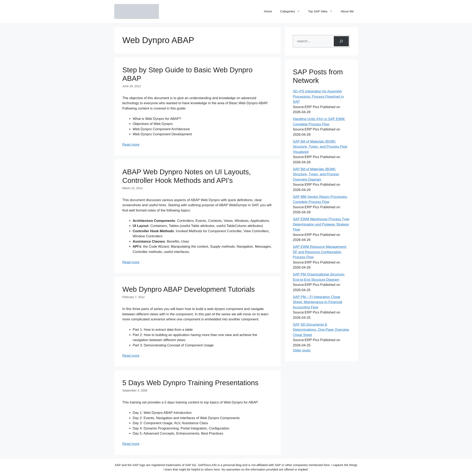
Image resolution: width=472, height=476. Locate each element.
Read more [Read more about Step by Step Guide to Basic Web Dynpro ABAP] (131, 145)
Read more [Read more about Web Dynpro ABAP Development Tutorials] (131, 356)
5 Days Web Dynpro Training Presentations (191, 383)
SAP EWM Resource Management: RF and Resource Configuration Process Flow (320, 252)
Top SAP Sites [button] (322, 11)
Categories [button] (292, 11)
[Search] (341, 41)
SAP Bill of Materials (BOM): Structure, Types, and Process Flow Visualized (320, 147)
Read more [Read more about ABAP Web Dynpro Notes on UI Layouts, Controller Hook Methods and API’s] (131, 262)
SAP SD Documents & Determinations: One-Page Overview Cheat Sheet (321, 330)
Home (268, 11)
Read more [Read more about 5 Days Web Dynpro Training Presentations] (131, 444)
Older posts (302, 350)
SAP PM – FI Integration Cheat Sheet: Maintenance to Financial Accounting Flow (318, 302)
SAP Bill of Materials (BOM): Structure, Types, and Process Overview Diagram (316, 174)
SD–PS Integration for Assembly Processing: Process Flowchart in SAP (318, 97)
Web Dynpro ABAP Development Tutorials (189, 289)
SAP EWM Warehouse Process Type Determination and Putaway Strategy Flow (321, 224)
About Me (347, 11)
